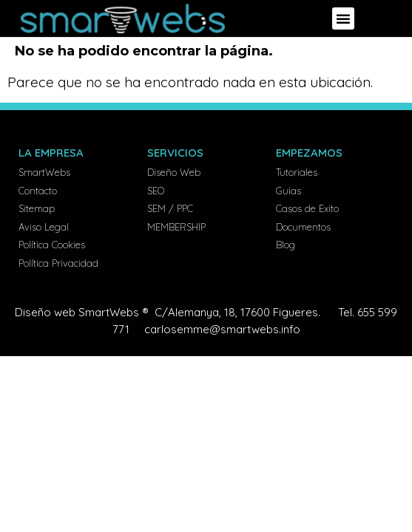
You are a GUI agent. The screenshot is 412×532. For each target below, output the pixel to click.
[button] (343, 18)
